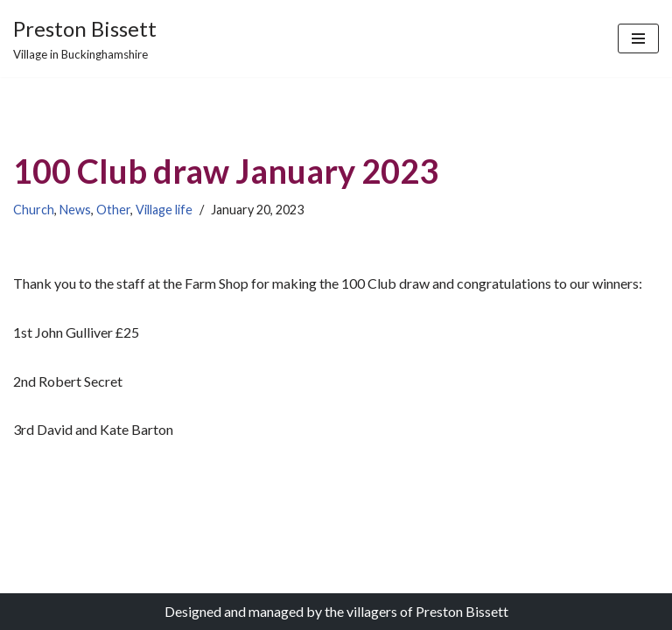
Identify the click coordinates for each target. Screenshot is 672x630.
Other (113, 210)
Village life (164, 210)
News (75, 210)
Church (34, 210)
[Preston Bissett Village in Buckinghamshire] (85, 38)
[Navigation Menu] (638, 38)
